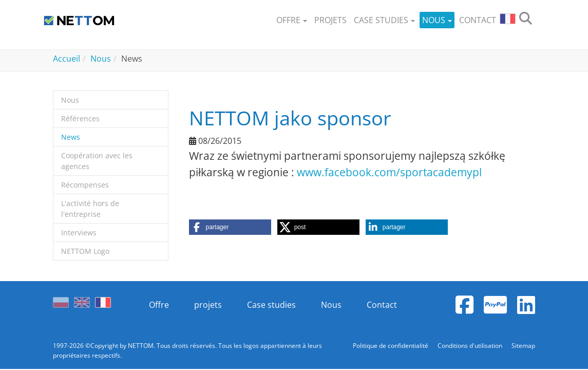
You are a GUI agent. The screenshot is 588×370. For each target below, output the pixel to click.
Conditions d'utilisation (471, 346)
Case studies (271, 305)
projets (208, 305)
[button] (292, 20)
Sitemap (523, 346)
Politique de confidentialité (391, 346)
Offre (159, 305)
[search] (526, 20)
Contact (382, 305)
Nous (331, 305)
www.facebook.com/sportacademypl (389, 172)
